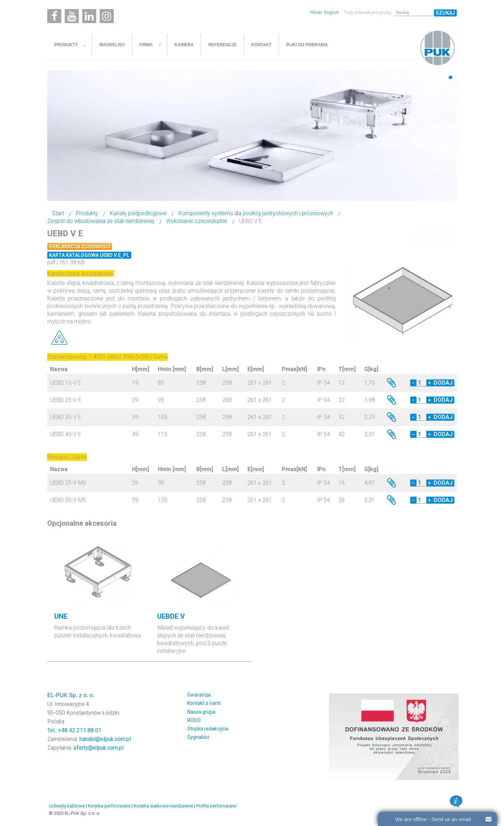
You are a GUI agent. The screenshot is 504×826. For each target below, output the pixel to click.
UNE (61, 616)
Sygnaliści (198, 737)
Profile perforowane (216, 806)
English (331, 12)
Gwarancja (199, 695)
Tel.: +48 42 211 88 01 (74, 730)
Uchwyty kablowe (67, 806)
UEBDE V (171, 616)
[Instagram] (107, 16)
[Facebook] (54, 16)
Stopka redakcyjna (208, 729)
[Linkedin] (89, 16)
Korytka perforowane (109, 806)
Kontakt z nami (204, 703)
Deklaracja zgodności (80, 246)
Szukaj (445, 13)
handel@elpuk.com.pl (105, 739)
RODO (194, 720)
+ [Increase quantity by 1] (429, 383)
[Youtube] (72, 16)
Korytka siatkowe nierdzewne (163, 806)
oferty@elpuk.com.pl (99, 748)
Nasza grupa (201, 712)
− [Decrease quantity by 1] (413, 383)
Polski (316, 12)
